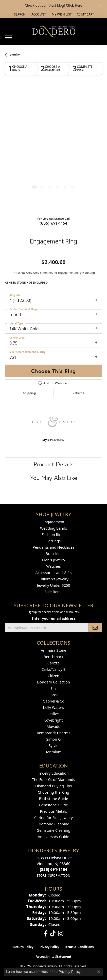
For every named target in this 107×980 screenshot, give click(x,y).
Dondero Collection (53, 682)
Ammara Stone (53, 650)
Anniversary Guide (53, 837)
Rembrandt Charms (53, 733)
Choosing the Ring (53, 792)
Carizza (53, 663)
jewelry (14, 54)
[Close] (101, 5)
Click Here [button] (74, 5)
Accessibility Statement (53, 957)
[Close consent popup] (99, 972)
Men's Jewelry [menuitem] (53, 560)
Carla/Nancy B (53, 669)
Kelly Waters (54, 707)
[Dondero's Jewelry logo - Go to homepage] (53, 31)
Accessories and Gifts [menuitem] (54, 573)
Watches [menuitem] (53, 566)
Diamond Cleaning (53, 824)
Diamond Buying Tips (53, 786)
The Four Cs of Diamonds (53, 780)
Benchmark (53, 657)
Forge (54, 695)
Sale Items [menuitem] (53, 592)
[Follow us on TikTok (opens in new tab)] (53, 934)
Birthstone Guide (54, 799)
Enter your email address (54, 618)
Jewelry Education (53, 773)
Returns (78, 393)
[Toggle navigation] (8, 36)
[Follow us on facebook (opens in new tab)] (46, 934)
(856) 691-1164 (53, 223)
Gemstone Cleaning (54, 830)
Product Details (54, 464)
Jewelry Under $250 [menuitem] (54, 585)
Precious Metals (53, 811)
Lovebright (54, 720)
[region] (53, 150)
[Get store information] (53, 876)
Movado (53, 726)
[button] (19, 14)
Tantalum (53, 752)
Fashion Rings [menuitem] (53, 535)
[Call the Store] (54, 869)
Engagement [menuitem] (53, 522)
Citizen (53, 676)
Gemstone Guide (53, 805)
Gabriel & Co (54, 701)
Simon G (54, 739)
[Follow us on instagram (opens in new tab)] (61, 934)
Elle (53, 688)
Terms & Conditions (79, 947)
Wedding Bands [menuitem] (53, 528)
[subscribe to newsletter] (95, 628)
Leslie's (53, 714)
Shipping (29, 393)
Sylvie (53, 746)
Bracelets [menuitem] (53, 554)
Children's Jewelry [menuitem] (53, 579)
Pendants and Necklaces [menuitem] (53, 547)
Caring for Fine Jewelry (53, 818)
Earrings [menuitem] (53, 541)
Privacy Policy (49, 947)
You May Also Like (54, 478)
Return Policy (23, 947)
